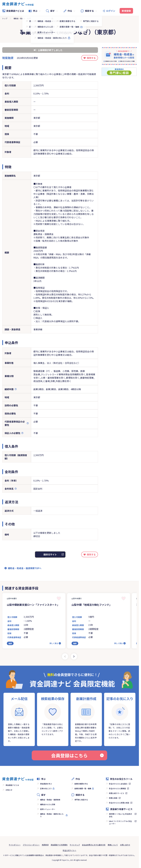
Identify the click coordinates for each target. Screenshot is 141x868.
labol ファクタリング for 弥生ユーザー (120, 822)
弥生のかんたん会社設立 (118, 784)
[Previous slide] (65, 656)
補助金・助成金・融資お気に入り (52, 815)
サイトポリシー (15, 845)
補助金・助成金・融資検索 (24, 18)
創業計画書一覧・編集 (83, 788)
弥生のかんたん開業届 (117, 788)
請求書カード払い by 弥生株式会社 (120, 815)
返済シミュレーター (48, 809)
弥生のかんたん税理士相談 (119, 803)
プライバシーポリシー (31, 845)
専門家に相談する (81, 800)
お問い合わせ (125, 845)
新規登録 (126, 11)
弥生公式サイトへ (69, 850)
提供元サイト (50, 554)
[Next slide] (74, 656)
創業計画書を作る (81, 784)
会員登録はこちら (77, 755)
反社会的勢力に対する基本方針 (94, 845)
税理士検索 (113, 798)
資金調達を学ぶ (46, 784)
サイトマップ (75, 845)
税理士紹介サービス (117, 793)
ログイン (111, 11)
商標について (113, 845)
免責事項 (45, 845)
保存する (91, 58)
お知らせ (9, 790)
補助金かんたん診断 (48, 804)
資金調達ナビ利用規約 (59, 845)
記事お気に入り (46, 788)
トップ (5, 18)
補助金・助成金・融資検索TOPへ (25, 568)
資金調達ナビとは (13, 11)
